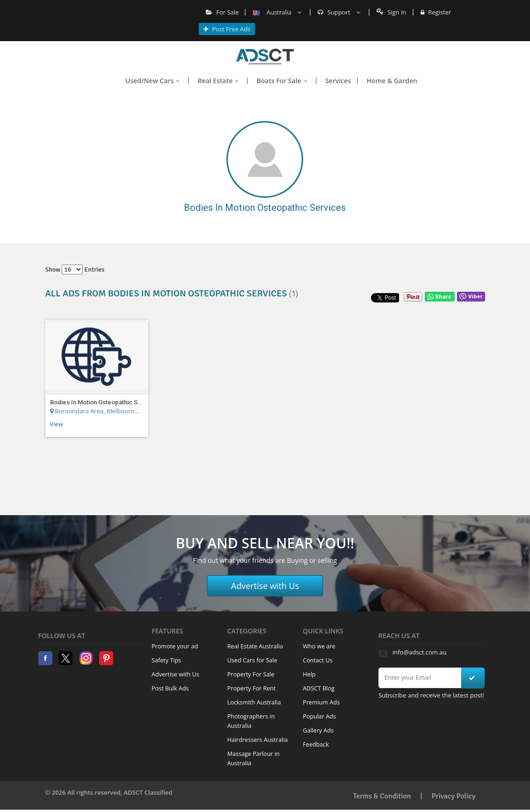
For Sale (222, 12)
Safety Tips (166, 660)
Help (309, 674)
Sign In (392, 12)
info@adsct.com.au (419, 652)
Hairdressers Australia (258, 740)
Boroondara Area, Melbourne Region (95, 411)
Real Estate (218, 81)
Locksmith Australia (254, 702)
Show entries (75, 269)
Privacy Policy (454, 796)
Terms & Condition (382, 796)
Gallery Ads (318, 730)
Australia (277, 12)
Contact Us (318, 660)
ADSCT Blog (319, 688)
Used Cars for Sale (252, 660)
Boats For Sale (282, 81)
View (57, 424)
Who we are (319, 646)
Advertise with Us (265, 586)
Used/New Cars (152, 81)
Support (339, 12)
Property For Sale (251, 674)
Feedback (316, 744)
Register (436, 12)
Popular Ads (319, 716)
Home (265, 57)
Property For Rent (252, 688)
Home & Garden (392, 81)
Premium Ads (321, 702)
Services (338, 81)
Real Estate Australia (255, 646)
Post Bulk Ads (170, 688)
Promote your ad (175, 646)
